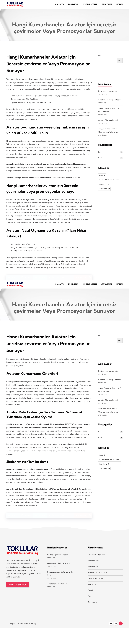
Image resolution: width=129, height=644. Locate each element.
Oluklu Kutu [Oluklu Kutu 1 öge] (104, 190)
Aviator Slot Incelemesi (108, 122)
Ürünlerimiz (107, 5)
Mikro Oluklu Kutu (96, 582)
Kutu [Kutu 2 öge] (102, 177)
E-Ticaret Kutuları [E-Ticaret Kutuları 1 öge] (107, 181)
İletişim (119, 5)
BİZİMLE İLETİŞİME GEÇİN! (19, 588)
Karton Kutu (93, 570)
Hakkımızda (73, 5)
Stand (91, 599)
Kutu (100, 159)
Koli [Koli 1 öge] (118, 181)
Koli (100, 153)
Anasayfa (59, 5)
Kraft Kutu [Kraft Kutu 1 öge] (104, 186)
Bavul (90, 593)
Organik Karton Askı (97, 558)
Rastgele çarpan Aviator (108, 93)
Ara (100, 57)
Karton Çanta (94, 564)
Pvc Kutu (92, 588)
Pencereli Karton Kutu (97, 576)
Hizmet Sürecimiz (90, 5)
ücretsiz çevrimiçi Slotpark (110, 101)
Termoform (93, 605)
